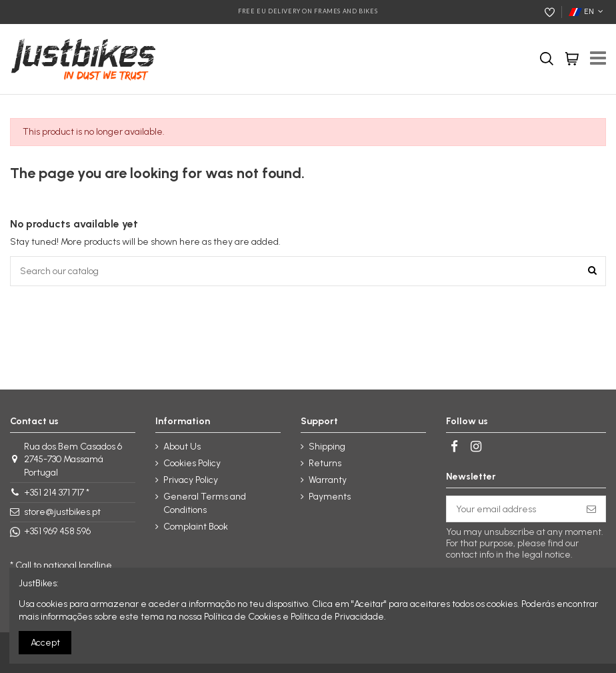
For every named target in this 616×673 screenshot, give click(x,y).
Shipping (327, 447)
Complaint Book (196, 527)
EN (587, 11)
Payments (330, 497)
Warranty (328, 480)
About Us (182, 447)
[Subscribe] (591, 509)
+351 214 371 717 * (57, 493)
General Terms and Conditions (205, 503)
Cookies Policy (192, 463)
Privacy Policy (191, 480)
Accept (45, 643)
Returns (325, 463)
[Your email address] (512, 509)
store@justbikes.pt (62, 512)
